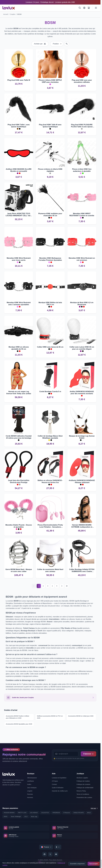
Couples (13, 14)
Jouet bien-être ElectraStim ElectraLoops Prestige (19, 481)
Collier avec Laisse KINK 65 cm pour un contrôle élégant (82, 348)
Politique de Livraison (83, 784)
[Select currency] (58, 847)
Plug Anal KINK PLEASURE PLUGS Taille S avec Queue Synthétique (82, 126)
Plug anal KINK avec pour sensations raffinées (82, 81)
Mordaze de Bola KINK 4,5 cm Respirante (82, 304)
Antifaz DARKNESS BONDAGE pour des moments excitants (82, 393)
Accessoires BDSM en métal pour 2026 (81, 716)
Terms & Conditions (83, 794)
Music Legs (34, 817)
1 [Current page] (39, 586)
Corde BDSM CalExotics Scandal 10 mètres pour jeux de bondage (19, 437)
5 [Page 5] (57, 586)
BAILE (89, 813)
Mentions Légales (82, 778)
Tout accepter (94, 864)
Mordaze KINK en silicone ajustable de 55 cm (19, 348)
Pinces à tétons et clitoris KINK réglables (50, 170)
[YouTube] (56, 854)
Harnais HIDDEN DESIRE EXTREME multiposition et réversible (82, 526)
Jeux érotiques (32, 788)
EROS (6, 817)
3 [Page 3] (48, 586)
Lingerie (30, 791)
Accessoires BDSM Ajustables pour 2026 (19, 724)
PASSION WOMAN (9, 813)
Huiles (29, 784)
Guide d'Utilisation (58, 788)
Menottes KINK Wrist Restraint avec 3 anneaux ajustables (19, 304)
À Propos (55, 781)
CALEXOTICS (45, 813)
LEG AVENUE (34, 813)
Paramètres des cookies (84, 797)
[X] (50, 854)
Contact (54, 784)
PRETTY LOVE (22, 813)
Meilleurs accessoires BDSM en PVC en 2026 (50, 717)
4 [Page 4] (52, 586)
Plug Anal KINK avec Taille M (19, 80)
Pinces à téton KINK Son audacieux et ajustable (82, 170)
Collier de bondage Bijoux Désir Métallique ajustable (50, 437)
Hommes (30, 797)
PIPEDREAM (56, 813)
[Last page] (67, 586)
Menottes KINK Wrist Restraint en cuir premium (82, 259)
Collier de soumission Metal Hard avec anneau (50, 570)
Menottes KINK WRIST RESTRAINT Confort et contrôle (82, 215)
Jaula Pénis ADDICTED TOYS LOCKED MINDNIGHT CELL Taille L (19, 215)
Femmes (30, 794)
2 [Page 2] (43, 586)
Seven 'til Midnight (16, 817)
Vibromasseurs (32, 778)
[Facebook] (45, 854)
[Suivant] (62, 586)
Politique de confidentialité (85, 788)
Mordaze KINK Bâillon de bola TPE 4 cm (50, 304)
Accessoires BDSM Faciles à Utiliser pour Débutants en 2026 (18, 717)
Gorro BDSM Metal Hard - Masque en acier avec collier (19, 570)
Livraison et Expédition (59, 778)
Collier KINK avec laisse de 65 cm (50, 347)
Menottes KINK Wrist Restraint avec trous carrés (19, 259)
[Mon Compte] (84, 8)
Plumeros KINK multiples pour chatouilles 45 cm (50, 215)
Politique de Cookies (83, 781)
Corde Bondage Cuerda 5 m (50, 392)
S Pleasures (67, 813)
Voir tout (94, 808)
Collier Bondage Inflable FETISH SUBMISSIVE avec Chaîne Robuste (82, 571)
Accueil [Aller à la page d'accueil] (6, 14)
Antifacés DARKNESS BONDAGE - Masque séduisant (82, 481)
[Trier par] (57, 44)
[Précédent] (34, 586)
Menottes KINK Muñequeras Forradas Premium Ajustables (50, 259)
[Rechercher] (80, 8)
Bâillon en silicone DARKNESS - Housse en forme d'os (50, 481)
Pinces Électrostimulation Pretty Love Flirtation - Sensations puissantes (50, 526)
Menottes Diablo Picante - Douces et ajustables (19, 526)
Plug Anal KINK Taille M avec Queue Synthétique (50, 126)
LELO (26, 817)
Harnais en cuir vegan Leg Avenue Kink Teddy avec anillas (19, 393)
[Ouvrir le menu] (96, 8)
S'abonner (89, 754)
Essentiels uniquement (77, 864)
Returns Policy (81, 791)
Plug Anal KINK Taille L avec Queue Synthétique (19, 126)
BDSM (19, 14)
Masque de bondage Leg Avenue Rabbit (82, 437)
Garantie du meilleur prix (60, 791)
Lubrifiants (31, 781)
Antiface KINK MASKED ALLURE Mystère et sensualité (19, 170)
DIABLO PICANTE (79, 813)
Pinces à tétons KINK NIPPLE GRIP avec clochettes (50, 81)
